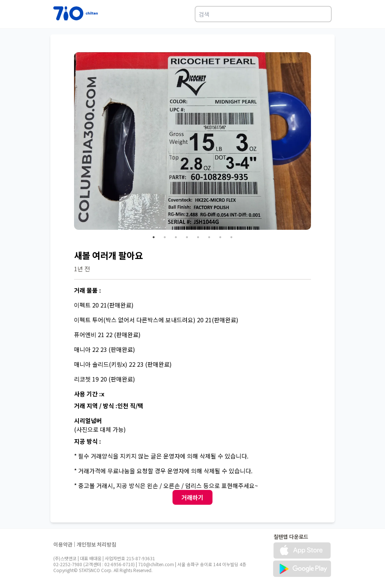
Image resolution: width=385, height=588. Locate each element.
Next (317, 142)
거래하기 (192, 497)
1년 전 (82, 269)
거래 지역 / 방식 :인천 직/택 (109, 406)
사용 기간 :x (89, 394)
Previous (68, 142)
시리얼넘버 (88, 420)
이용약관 (63, 544)
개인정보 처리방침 (96, 544)
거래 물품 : (88, 290)
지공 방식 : (88, 441)
